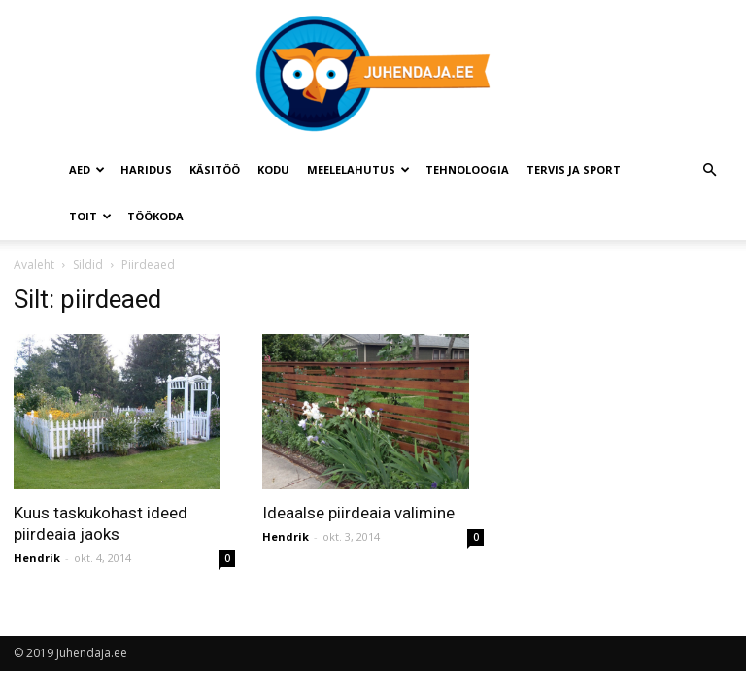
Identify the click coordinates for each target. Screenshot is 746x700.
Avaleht (34, 265)
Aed (87, 169)
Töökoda (155, 216)
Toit (90, 216)
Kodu (273, 169)
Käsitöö (215, 169)
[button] (709, 170)
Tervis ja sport (574, 169)
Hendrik (37, 558)
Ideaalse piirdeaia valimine (358, 513)
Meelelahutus (358, 169)
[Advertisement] (628, 382)
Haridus (146, 169)
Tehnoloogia (467, 169)
